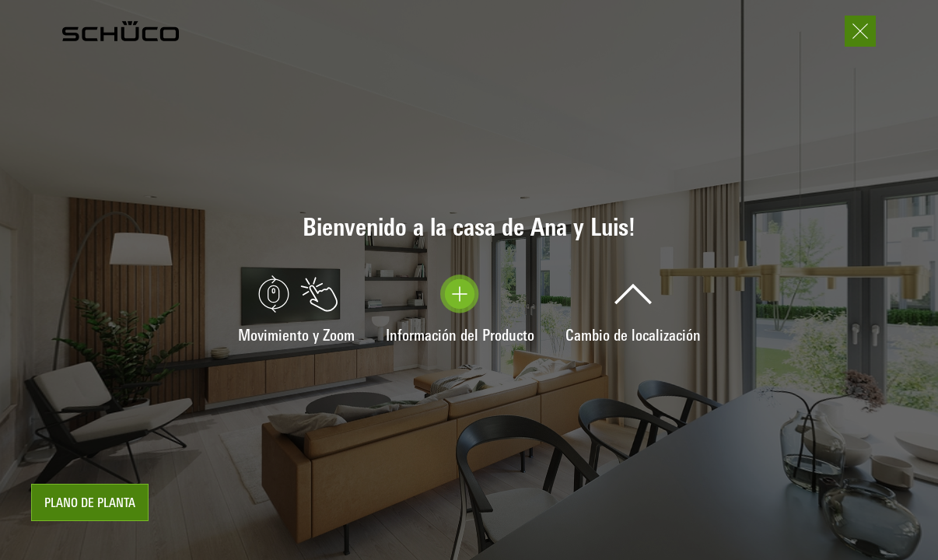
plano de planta (90, 504)
